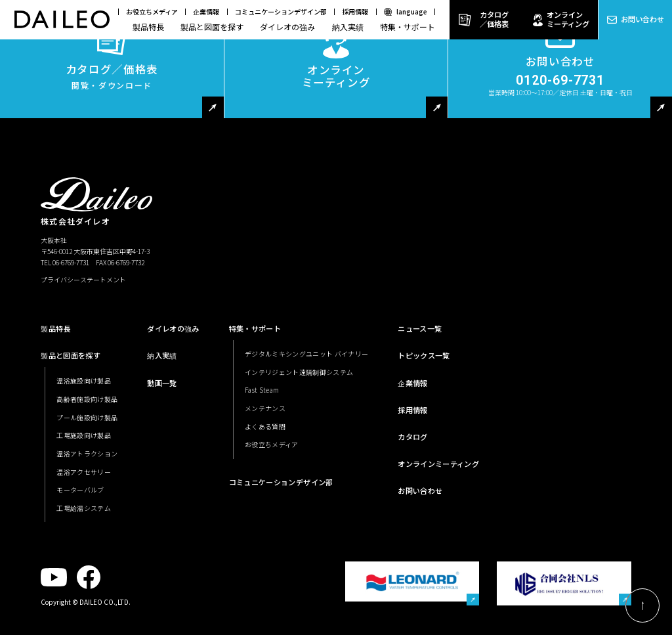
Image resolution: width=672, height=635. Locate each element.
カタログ (412, 437)
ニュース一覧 (420, 328)
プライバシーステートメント (83, 279)
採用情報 (355, 11)
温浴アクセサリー (84, 472)
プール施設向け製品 (87, 417)
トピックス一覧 (424, 355)
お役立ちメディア (152, 11)
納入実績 (348, 27)
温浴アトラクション (87, 453)
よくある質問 (265, 427)
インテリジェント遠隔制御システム (299, 372)
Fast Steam (262, 390)
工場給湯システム (84, 508)
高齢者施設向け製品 (87, 399)
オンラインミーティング (568, 19)
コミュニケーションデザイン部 (281, 11)
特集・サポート (408, 27)
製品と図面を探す (212, 27)
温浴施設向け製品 (84, 381)
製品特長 (148, 27)
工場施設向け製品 (84, 435)
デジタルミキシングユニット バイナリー (306, 354)
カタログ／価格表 (494, 19)
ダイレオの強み (287, 27)
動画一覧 (162, 383)
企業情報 (206, 11)
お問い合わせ (642, 19)
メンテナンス (265, 408)
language (412, 11)
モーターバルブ (80, 490)
